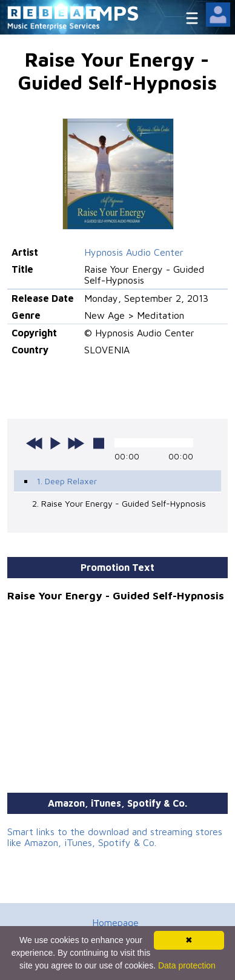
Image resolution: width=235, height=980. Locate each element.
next (76, 443)
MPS (117, 12)
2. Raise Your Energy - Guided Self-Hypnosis (119, 503)
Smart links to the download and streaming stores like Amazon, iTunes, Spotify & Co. (115, 837)
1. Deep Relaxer (67, 481)
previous (35, 443)
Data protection (187, 965)
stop (99, 443)
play (55, 443)
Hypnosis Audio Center (134, 252)
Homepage (115, 922)
